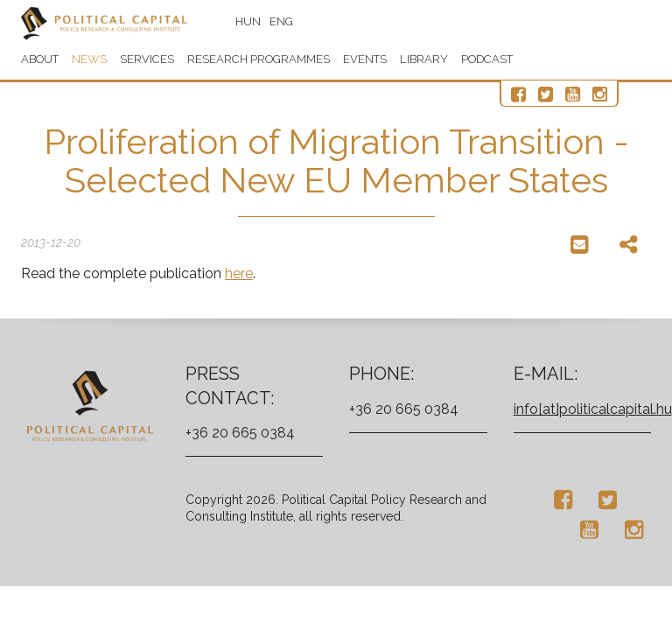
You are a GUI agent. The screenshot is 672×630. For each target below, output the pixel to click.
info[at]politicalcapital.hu (593, 409)
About (40, 59)
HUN (248, 21)
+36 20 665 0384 (240, 433)
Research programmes (259, 59)
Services (147, 59)
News (89, 59)
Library (424, 59)
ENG (281, 21)
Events (365, 59)
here (239, 273)
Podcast (487, 59)
